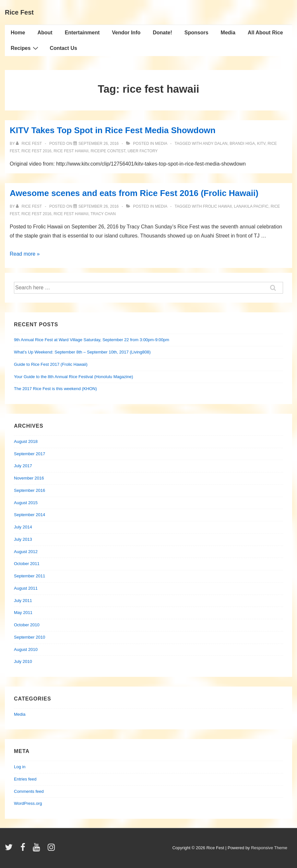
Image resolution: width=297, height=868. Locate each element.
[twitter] (10, 849)
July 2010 (23, 661)
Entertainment (82, 33)
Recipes (25, 48)
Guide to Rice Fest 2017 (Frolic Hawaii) (51, 364)
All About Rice (265, 33)
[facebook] (24, 849)
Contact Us (63, 48)
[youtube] (38, 849)
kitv (261, 144)
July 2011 (23, 601)
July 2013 (23, 539)
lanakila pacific (251, 206)
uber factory (143, 151)
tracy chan (103, 214)
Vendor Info (126, 33)
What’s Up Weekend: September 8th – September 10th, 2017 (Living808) (82, 352)
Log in (20, 767)
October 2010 (27, 625)
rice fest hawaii (71, 151)
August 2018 (26, 441)
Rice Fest (19, 12)
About (45, 33)
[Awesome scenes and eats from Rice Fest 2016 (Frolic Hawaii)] (99, 206)
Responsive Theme (269, 848)
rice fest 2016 (36, 151)
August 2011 (26, 588)
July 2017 (23, 466)
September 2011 (30, 576)
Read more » (25, 254)
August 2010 (26, 649)
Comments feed (29, 791)
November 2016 (29, 478)
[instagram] (52, 849)
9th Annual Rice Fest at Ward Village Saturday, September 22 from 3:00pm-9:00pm (92, 340)
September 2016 (30, 490)
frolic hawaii (217, 206)
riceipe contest (108, 151)
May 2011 (23, 613)
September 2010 (30, 637)
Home (18, 33)
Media (228, 33)
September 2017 (30, 454)
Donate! (162, 33)
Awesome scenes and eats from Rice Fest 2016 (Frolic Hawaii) (134, 193)
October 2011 (27, 564)
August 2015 (26, 503)
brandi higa (242, 144)
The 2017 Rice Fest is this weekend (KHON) (55, 389)
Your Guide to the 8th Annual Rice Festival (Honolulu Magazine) (73, 377)
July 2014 (23, 527)
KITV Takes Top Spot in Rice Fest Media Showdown (113, 130)
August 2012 (26, 552)
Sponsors (196, 33)
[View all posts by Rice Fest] (29, 144)
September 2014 (30, 515)
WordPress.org (28, 803)
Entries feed (25, 779)
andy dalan (215, 144)
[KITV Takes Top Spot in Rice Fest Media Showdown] (99, 144)
